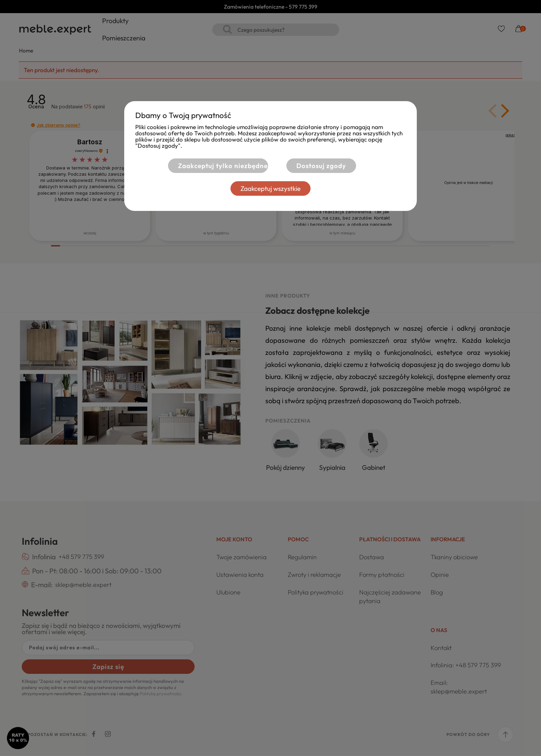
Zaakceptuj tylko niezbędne (223, 166)
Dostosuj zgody (321, 166)
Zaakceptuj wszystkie (270, 188)
